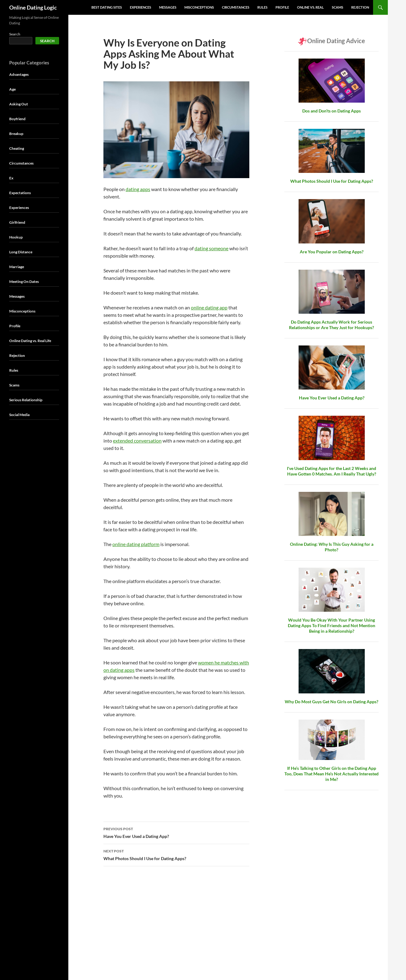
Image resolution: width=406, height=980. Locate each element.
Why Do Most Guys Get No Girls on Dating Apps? (332, 702)
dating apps (138, 189)
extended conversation (137, 441)
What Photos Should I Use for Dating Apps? (176, 854)
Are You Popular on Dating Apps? (332, 252)
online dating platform (136, 544)
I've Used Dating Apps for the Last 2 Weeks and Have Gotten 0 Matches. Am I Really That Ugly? (332, 471)
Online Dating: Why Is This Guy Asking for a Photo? (332, 547)
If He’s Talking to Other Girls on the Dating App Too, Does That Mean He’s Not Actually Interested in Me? (332, 774)
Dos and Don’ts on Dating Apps (332, 111)
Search (15, 34)
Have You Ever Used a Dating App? (176, 832)
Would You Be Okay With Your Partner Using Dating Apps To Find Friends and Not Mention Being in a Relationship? (332, 625)
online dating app (209, 307)
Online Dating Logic (33, 7)
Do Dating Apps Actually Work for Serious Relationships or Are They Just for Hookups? (332, 325)
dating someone (211, 248)
